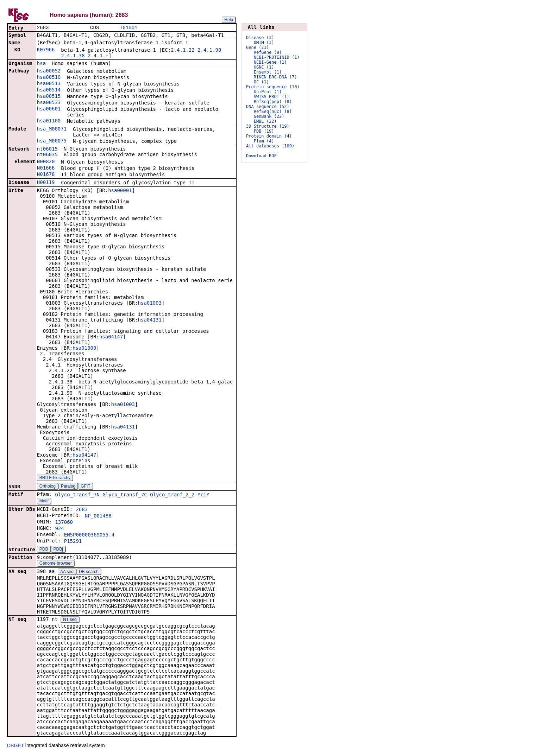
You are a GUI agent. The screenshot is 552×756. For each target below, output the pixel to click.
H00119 (46, 183)
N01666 (46, 169)
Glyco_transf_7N (77, 495)
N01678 (46, 175)
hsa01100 (49, 121)
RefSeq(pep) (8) (273, 102)
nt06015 (47, 150)
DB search (89, 572)
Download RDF (261, 156)
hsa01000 (84, 349)
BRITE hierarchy (55, 478)
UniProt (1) (268, 92)
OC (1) (261, 82)
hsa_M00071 (52, 129)
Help (229, 20)
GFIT (85, 487)
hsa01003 (149, 304)
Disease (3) (260, 38)
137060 (64, 523)
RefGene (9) (268, 52)
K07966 (46, 50)
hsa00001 (120, 191)
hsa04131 (149, 320)
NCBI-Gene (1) (270, 62)
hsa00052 (49, 71)
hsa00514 (49, 90)
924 (59, 529)
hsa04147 (111, 337)
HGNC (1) (264, 67)
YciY (203, 495)
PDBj (58, 550)
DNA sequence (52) (268, 107)
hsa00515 (49, 97)
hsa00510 (49, 78)
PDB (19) (264, 131)
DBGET (15, 746)
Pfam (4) (264, 141)
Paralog (68, 487)
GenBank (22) (269, 116)
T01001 (128, 28)
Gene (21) (258, 47)
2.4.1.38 (73, 56)
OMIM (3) (264, 43)
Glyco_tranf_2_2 (172, 495)
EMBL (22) (265, 121)
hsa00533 (49, 103)
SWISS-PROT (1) (272, 97)
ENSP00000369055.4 (89, 535)
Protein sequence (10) (273, 87)
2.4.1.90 (209, 51)
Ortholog (48, 487)
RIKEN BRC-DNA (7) (275, 77)
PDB (44, 550)
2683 (82, 510)
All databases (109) (270, 146)
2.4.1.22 (183, 51)
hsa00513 (49, 84)
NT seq (70, 620)
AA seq (67, 572)
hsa (41, 64)
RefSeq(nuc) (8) (273, 112)
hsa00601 (49, 109)
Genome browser (56, 564)
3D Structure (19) (268, 126)
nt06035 (47, 155)
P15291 (73, 542)
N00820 (46, 162)
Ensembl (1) (268, 72)
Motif (44, 502)
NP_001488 (98, 516)
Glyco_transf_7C (125, 495)
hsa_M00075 (52, 141)
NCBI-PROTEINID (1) (277, 57)
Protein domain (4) (269, 136)
